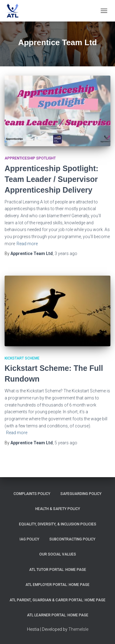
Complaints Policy (32, 494)
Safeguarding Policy (81, 494)
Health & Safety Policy (58, 509)
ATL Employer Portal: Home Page (57, 585)
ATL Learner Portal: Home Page (58, 615)
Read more (27, 244)
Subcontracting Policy (72, 539)
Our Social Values (58, 554)
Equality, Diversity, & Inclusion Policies (58, 524)
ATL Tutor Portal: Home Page (58, 570)
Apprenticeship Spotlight (30, 158)
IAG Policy (29, 539)
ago (66, 253)
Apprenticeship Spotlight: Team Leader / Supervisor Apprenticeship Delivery (52, 179)
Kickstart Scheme (22, 358)
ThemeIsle (78, 629)
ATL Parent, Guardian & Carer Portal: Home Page (57, 600)
